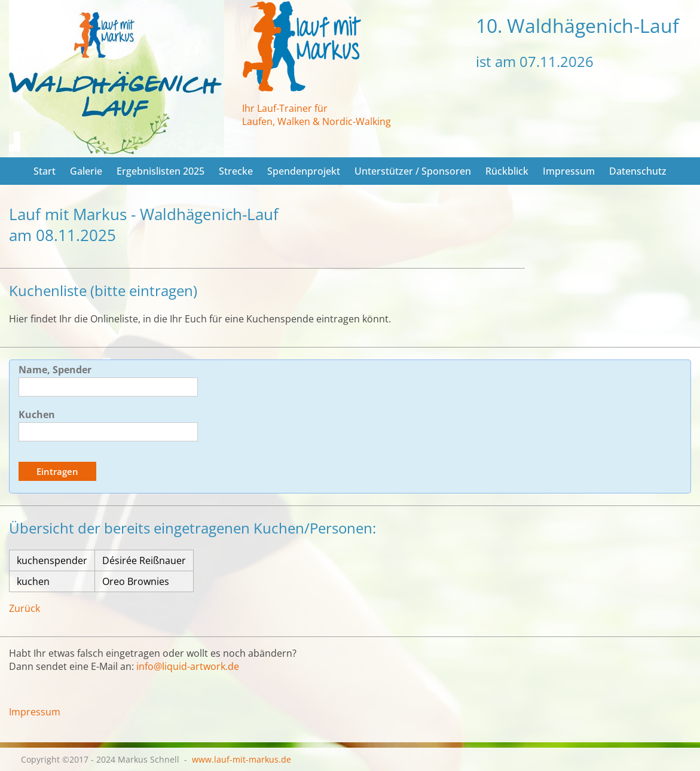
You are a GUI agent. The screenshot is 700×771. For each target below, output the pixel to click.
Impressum (569, 171)
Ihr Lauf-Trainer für (285, 108)
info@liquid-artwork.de (188, 666)
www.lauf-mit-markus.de (242, 759)
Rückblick (507, 171)
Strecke (236, 171)
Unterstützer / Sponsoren (413, 171)
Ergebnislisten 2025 (161, 171)
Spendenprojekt (304, 171)
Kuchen (37, 415)
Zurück (25, 608)
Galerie (86, 171)
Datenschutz (638, 171)
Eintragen (57, 471)
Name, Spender (55, 370)
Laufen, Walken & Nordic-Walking (317, 121)
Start (45, 171)
